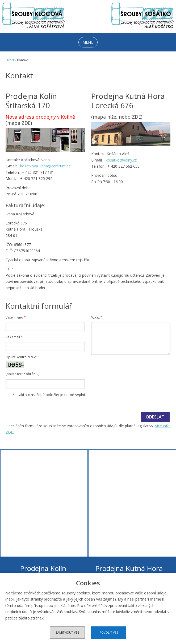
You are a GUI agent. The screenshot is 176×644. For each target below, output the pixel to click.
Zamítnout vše (67, 632)
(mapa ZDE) (19, 123)
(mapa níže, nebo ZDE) (117, 117)
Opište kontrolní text (22, 357)
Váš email (14, 337)
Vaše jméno (16, 317)
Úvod (10, 60)
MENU (88, 42)
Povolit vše (109, 632)
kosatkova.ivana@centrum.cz (45, 166)
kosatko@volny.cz (121, 160)
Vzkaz (97, 317)
